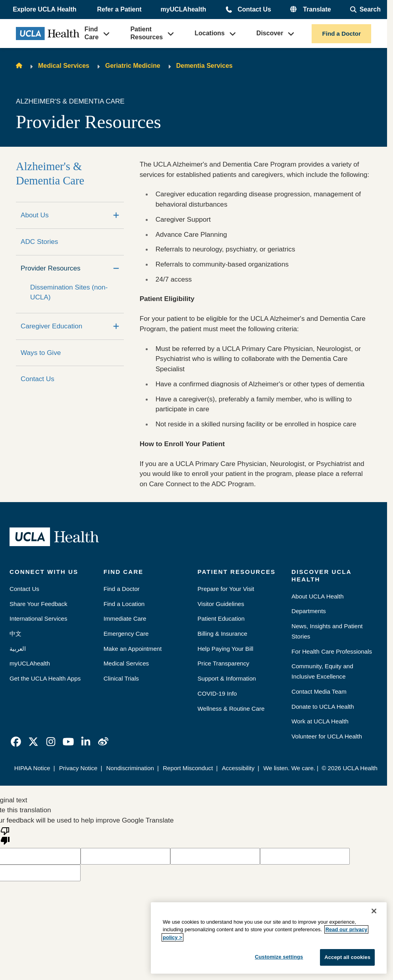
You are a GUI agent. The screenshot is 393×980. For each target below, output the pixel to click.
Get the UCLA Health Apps (45, 678)
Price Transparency (223, 663)
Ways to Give (41, 353)
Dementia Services (204, 66)
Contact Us (254, 9)
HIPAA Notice (32, 768)
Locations (210, 33)
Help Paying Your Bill (226, 649)
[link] (16, 742)
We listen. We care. (289, 768)
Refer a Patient (119, 9)
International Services (39, 618)
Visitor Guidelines (221, 604)
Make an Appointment (133, 649)
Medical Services (64, 66)
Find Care (92, 33)
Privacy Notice (78, 768)
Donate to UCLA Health (323, 707)
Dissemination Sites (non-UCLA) (69, 292)
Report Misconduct (188, 768)
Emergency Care (126, 634)
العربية (18, 649)
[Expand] (116, 215)
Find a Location (124, 604)
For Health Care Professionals (332, 651)
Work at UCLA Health (320, 721)
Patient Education (221, 618)
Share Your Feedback (39, 604)
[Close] (374, 911)
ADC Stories (39, 242)
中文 (15, 634)
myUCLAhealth (184, 9)
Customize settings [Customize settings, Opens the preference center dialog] (279, 957)
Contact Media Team (319, 691)
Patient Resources (146, 33)
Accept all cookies (347, 957)
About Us (35, 215)
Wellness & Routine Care (231, 709)
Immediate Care (125, 618)
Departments (309, 611)
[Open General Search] (365, 10)
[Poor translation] (5, 835)
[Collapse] (116, 268)
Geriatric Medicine (133, 66)
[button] (45, 10)
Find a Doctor (341, 34)
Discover (270, 33)
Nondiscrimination (130, 768)
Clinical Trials (121, 678)
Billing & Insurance (223, 634)
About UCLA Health (317, 596)
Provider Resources (51, 268)
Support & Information (227, 678)
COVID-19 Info (217, 693)
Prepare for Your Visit (226, 589)
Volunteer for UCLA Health (327, 736)
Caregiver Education (51, 326)
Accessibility (238, 768)
